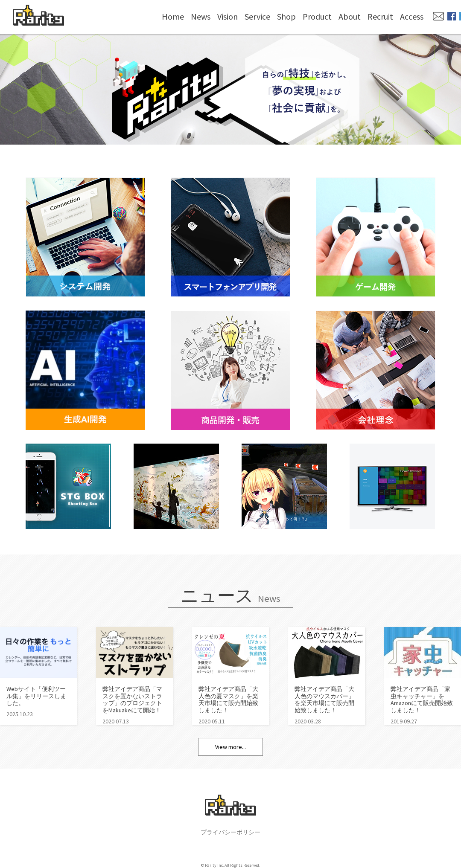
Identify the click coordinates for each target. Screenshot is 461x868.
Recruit (380, 16)
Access (412, 16)
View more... (230, 747)
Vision (228, 16)
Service (257, 16)
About (350, 16)
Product (317, 16)
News (201, 16)
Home (173, 16)
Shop (286, 16)
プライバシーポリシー (230, 832)
